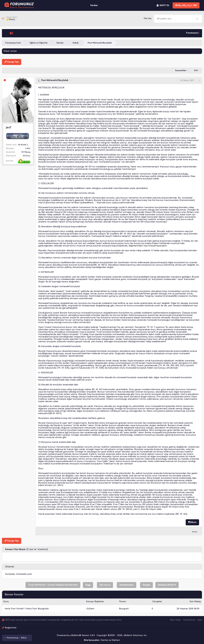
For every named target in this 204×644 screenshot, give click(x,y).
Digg (88, 585)
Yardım (94, 6)
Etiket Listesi (10, 51)
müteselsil (21, 574)
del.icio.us (105, 585)
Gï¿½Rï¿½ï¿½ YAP (186, 5)
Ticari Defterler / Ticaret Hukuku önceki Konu (53, 585)
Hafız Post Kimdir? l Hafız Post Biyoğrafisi (27, 609)
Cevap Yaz (12, 62)
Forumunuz (189, 620)
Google (146, 585)
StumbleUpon (127, 585)
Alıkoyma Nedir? (167, 585)
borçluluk (10, 574)
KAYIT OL (163, 5)
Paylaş (195, 532)
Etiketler (10, 567)
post (30, 574)
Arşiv (200, 620)
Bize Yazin (176, 620)
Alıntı (192, 522)
